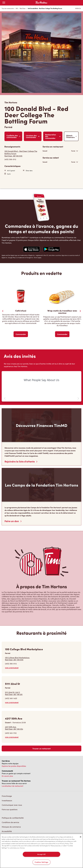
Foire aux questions (10, 809)
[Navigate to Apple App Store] (31, 249)
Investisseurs (7, 800)
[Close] (81, 837)
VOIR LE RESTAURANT (12, 668)
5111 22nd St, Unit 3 (14, 693)
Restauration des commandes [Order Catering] (53, 136)
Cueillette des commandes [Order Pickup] (13, 136)
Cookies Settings (41, 862)
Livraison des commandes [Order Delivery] (33, 136)
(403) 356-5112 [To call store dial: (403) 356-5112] (10, 159)
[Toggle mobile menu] (4, 3)
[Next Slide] (80, 311)
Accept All (41, 854)
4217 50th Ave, (14, 728)
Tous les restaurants (8, 8)
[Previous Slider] (3, 311)
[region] (41, 851)
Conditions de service (10, 822)
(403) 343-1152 (11, 733)
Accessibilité (7, 831)
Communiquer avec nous (12, 805)
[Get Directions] (22, 153)
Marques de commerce (11, 827)
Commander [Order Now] (21, 334)
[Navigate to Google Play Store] (52, 250)
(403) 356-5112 (11, 664)
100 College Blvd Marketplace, (17, 659)
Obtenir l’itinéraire (71, 136)
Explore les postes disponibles (14, 766)
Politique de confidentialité (13, 818)
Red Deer (23, 8)
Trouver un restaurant (42, 748)
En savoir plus (7, 776)
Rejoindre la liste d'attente (21, 461)
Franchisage (7, 796)
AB (17, 8)
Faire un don (13, 521)
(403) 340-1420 (11, 698)
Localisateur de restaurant (12, 786)
